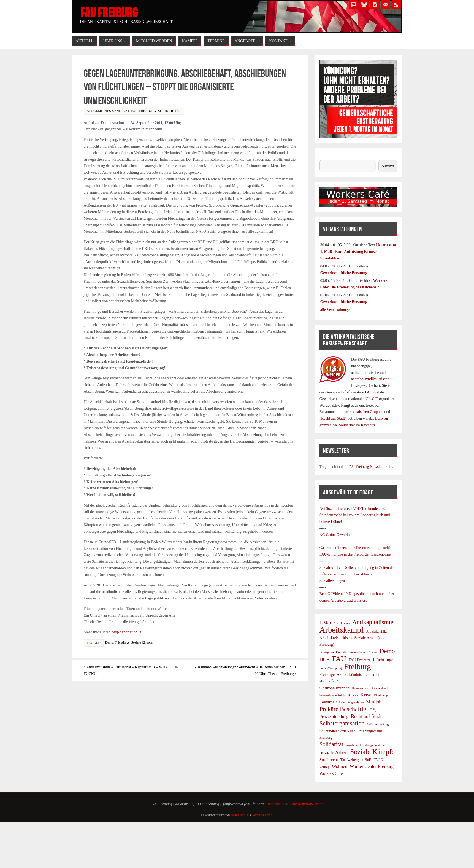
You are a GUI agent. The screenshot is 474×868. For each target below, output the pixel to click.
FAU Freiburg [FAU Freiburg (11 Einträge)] (360, 660)
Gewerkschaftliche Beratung (344, 273)
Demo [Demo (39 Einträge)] (387, 651)
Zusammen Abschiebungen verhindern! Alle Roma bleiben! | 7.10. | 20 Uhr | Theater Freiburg (246, 670)
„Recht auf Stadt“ (334, 418)
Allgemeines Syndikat (108, 111)
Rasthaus (368, 425)
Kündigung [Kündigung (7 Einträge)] (381, 695)
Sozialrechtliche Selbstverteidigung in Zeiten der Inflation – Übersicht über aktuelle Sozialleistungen (357, 574)
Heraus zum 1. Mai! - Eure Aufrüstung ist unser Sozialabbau (358, 252)
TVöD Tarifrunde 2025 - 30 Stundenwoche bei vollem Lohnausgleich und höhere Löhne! (357, 515)
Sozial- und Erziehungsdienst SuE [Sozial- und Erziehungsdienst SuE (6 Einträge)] (366, 745)
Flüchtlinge (122, 642)
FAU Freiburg (109, 13)
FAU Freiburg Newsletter (367, 467)
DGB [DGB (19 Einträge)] (325, 660)
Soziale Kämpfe (142, 642)
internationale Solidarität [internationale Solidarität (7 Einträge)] (335, 695)
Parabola (240, 815)
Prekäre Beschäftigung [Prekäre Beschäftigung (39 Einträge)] (348, 709)
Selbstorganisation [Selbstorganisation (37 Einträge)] (342, 724)
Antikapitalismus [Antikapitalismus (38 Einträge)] (373, 622)
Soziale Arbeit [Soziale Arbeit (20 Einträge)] (334, 752)
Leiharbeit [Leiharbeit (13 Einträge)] (328, 702)
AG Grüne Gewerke (335, 535)
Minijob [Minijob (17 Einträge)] (374, 702)
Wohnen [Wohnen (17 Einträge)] (340, 766)
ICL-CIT (371, 399)
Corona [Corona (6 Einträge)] (373, 652)
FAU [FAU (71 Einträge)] (339, 659)
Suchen (325, 156)
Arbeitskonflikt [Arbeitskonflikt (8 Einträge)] (376, 631)
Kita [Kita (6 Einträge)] (356, 696)
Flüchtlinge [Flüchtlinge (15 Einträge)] (383, 660)
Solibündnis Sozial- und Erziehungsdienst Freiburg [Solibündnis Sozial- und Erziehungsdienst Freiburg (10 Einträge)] (351, 734)
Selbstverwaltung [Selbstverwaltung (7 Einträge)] (378, 724)
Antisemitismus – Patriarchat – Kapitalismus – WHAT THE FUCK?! (131, 670)
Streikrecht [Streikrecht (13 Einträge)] (329, 759)
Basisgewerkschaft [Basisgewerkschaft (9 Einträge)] (333, 652)
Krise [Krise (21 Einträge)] (366, 695)
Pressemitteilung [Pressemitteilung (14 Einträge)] (334, 716)
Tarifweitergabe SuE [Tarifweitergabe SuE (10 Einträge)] (356, 760)
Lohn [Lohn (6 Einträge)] (342, 702)
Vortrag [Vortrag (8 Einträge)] (324, 767)
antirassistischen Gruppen (364, 412)
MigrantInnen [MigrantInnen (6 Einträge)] (356, 702)
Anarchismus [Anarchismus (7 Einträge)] (342, 623)
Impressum (276, 804)
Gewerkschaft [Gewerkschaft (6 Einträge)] (360, 688)
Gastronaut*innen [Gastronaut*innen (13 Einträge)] (335, 688)
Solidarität (170, 111)
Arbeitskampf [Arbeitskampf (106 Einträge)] (342, 630)
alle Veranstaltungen (336, 310)
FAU (369, 392)
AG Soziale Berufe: (335, 509)
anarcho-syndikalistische (370, 379)
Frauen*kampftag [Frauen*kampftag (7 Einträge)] (331, 668)
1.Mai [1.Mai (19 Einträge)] (325, 623)
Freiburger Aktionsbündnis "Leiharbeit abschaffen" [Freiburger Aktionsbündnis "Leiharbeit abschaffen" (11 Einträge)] (350, 678)
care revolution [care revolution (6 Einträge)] (357, 652)
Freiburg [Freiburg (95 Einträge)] (357, 667)
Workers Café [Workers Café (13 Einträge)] (331, 773)
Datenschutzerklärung (306, 804)
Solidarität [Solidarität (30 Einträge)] (331, 744)
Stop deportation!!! (127, 632)
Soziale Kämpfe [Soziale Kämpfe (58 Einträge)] (372, 752)
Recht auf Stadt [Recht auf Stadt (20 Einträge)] (366, 716)
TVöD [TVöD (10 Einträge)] (378, 760)
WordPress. (263, 815)
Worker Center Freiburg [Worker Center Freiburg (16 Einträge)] (372, 766)
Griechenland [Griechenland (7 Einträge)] (379, 688)
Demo (109, 642)
